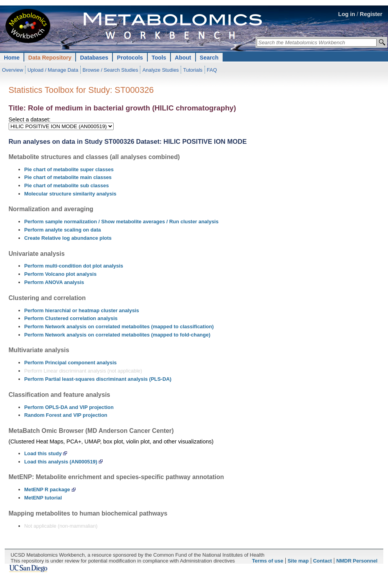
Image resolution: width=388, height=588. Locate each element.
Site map (298, 561)
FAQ (212, 70)
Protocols (130, 58)
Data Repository (50, 58)
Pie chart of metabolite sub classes (67, 185)
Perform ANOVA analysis (54, 282)
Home (12, 58)
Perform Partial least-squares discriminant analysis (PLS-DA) (98, 379)
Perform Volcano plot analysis (61, 274)
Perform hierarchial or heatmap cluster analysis (82, 310)
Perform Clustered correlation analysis (71, 318)
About (183, 58)
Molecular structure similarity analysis (70, 194)
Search (209, 58)
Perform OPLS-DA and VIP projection (69, 407)
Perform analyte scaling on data (63, 230)
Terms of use (268, 561)
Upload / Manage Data (53, 70)
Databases (94, 58)
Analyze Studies (160, 70)
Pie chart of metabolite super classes (69, 169)
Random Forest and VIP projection (66, 415)
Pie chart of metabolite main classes (68, 177)
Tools (159, 58)
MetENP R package (47, 489)
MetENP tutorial (43, 498)
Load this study (43, 453)
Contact (323, 561)
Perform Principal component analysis (71, 363)
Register (371, 14)
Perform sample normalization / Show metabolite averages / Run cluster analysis (121, 222)
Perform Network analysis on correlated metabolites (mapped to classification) (119, 327)
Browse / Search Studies (111, 70)
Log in (347, 14)
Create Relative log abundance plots (68, 238)
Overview (13, 70)
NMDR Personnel (357, 561)
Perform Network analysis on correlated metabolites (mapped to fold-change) (117, 335)
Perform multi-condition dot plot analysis (74, 266)
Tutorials (193, 70)
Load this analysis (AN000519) (61, 462)
